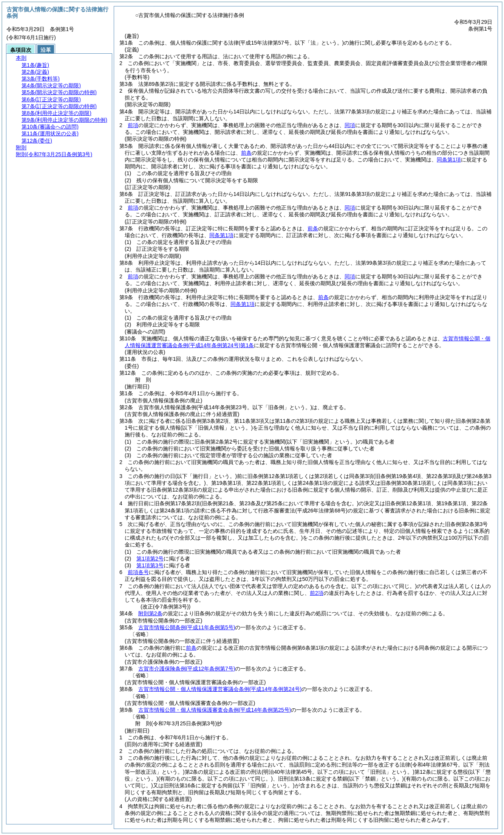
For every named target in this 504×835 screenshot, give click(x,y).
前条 (246, 153)
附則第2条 (150, 613)
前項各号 (138, 572)
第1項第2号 (150, 559)
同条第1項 (449, 160)
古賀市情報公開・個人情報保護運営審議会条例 (220, 689)
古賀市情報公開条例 (187, 627)
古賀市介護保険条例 (187, 669)
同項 (350, 125)
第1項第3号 (150, 565)
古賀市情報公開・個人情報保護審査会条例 (215, 710)
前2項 (317, 593)
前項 (133, 125)
